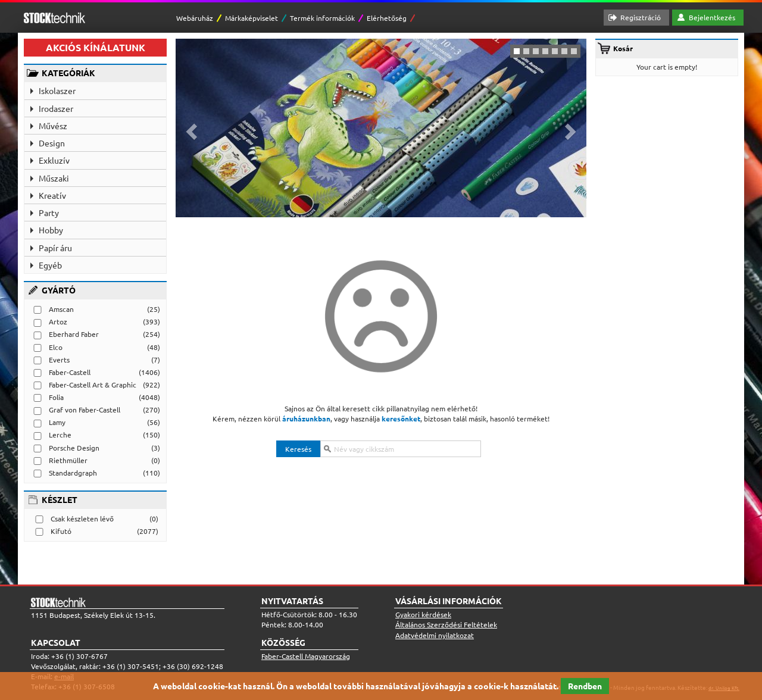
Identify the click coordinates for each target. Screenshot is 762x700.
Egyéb (50, 265)
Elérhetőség (387, 18)
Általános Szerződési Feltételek (446, 624)
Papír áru (55, 248)
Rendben (585, 686)
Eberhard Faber (74, 334)
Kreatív (52, 195)
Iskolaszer (57, 90)
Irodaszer (56, 108)
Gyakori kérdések (423, 614)
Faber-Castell (70, 372)
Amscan (61, 309)
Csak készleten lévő (82, 518)
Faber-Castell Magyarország (306, 656)
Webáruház (195, 18)
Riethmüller (68, 460)
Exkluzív (54, 160)
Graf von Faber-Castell (85, 410)
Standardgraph (73, 473)
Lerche (60, 435)
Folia (56, 397)
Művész (53, 126)
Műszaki (54, 178)
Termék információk (322, 18)
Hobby (51, 230)
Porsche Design (74, 448)
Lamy (57, 422)
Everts (59, 360)
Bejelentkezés (712, 17)
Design (52, 143)
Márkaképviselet (252, 18)
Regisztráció (641, 17)
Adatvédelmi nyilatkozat (435, 635)
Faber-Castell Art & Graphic (93, 385)
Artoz (58, 321)
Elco (56, 347)
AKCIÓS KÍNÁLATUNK (96, 47)
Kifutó (61, 531)
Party (49, 212)
